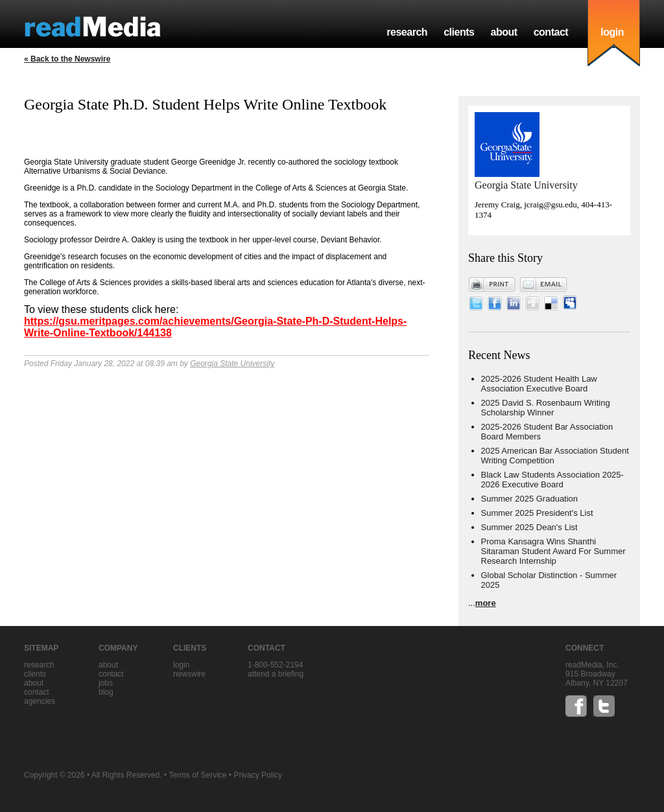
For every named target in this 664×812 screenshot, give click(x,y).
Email (543, 284)
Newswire (189, 674)
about (504, 32)
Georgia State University (232, 364)
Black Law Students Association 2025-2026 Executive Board (552, 480)
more (486, 603)
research (407, 32)
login (612, 32)
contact (551, 32)
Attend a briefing (276, 674)
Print (492, 284)
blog (106, 692)
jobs (106, 683)
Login (181, 665)
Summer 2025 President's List (537, 513)
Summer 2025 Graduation (530, 499)
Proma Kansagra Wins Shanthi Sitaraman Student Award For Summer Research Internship (553, 551)
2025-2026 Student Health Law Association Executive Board (539, 384)
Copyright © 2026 (54, 775)
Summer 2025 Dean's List (529, 527)
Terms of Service (197, 775)
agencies (40, 701)
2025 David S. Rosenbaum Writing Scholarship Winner (546, 408)
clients (459, 32)
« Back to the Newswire (67, 59)
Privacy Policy (258, 775)
